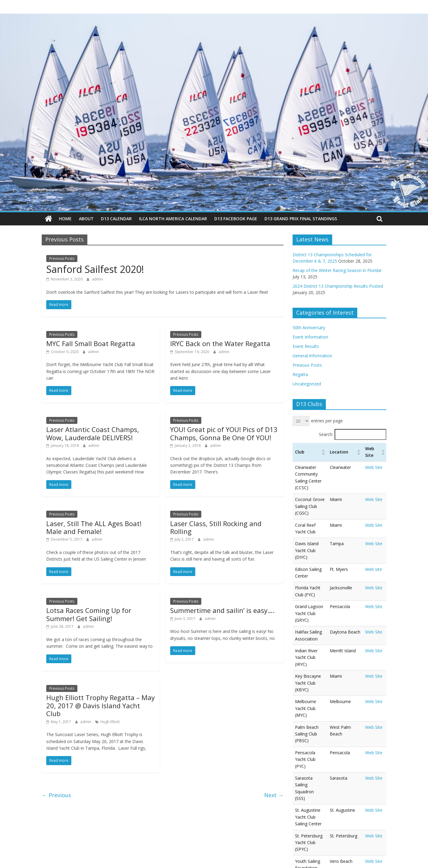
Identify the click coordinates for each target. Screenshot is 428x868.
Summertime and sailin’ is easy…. (222, 610)
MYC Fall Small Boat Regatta (91, 343)
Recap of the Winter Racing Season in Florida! (337, 270)
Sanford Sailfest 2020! (95, 269)
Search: (326, 434)
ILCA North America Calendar (173, 219)
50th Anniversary (309, 328)
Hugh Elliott (110, 721)
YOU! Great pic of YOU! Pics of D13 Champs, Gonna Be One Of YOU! (224, 433)
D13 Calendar (116, 219)
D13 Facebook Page (236, 219)
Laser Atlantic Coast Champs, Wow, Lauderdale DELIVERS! (93, 433)
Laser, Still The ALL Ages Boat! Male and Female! (94, 527)
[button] (330, 452)
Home (65, 219)
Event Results (306, 346)
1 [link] (371, 800)
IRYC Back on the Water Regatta (220, 343)
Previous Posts (62, 258)
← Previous (56, 795)
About (86, 219)
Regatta (300, 374)
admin (97, 279)
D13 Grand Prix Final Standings (301, 219)
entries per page (327, 421)
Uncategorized (307, 384)
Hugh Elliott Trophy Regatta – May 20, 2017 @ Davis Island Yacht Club (101, 705)
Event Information (310, 337)
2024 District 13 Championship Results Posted (338, 286)
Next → (274, 795)
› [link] (381, 800)
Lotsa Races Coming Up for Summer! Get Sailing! (89, 614)
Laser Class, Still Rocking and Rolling (216, 527)
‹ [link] (361, 800)
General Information (312, 356)
